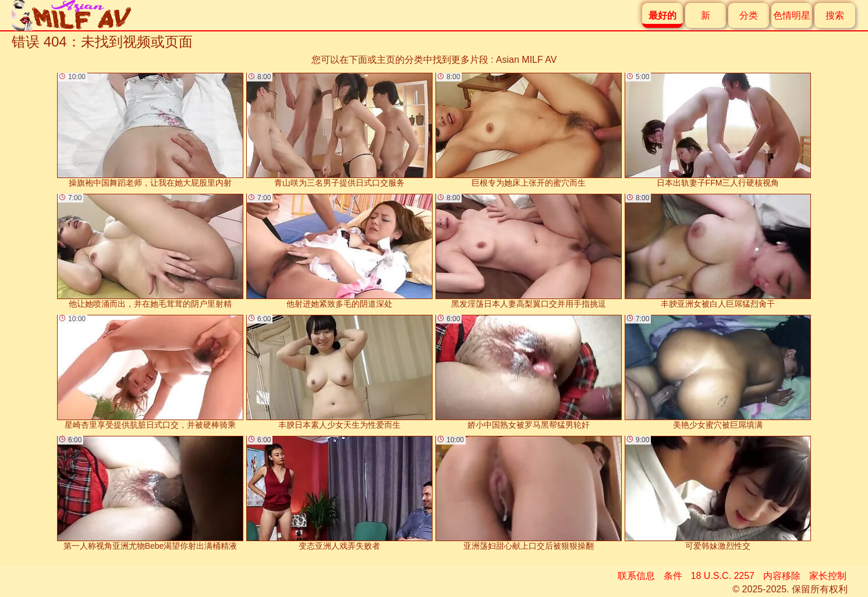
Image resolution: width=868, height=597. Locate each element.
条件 (673, 576)
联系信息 (636, 576)
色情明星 (792, 15)
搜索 (835, 15)
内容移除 (782, 576)
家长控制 (828, 576)
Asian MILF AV (527, 60)
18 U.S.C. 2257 (723, 576)
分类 (749, 15)
